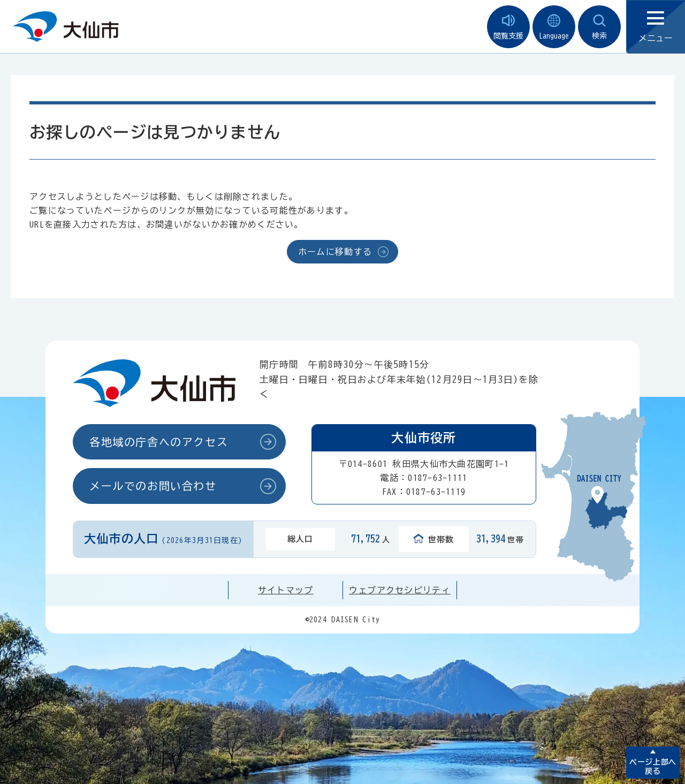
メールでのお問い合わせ (153, 486)
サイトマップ (286, 590)
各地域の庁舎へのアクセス (159, 442)
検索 (599, 27)
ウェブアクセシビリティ (400, 590)
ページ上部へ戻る (653, 767)
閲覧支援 (508, 27)
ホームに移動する (335, 252)
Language (554, 27)
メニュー (656, 27)
